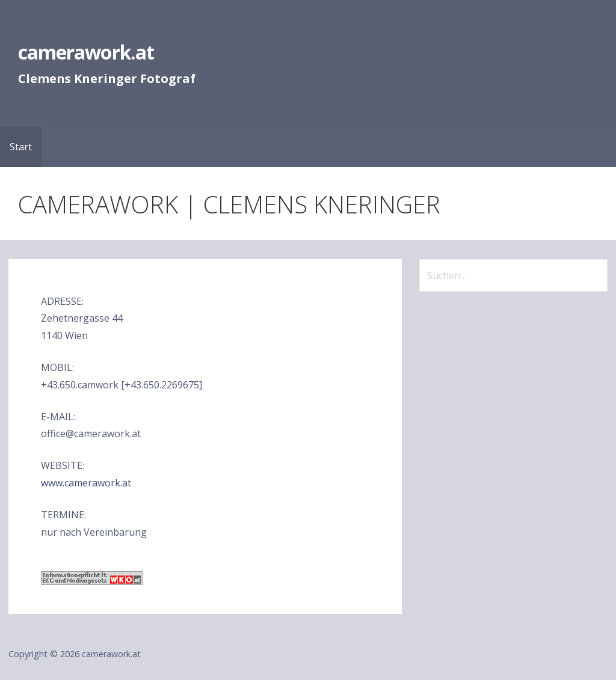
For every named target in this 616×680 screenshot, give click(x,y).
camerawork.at (86, 52)
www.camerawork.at (86, 483)
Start (21, 147)
